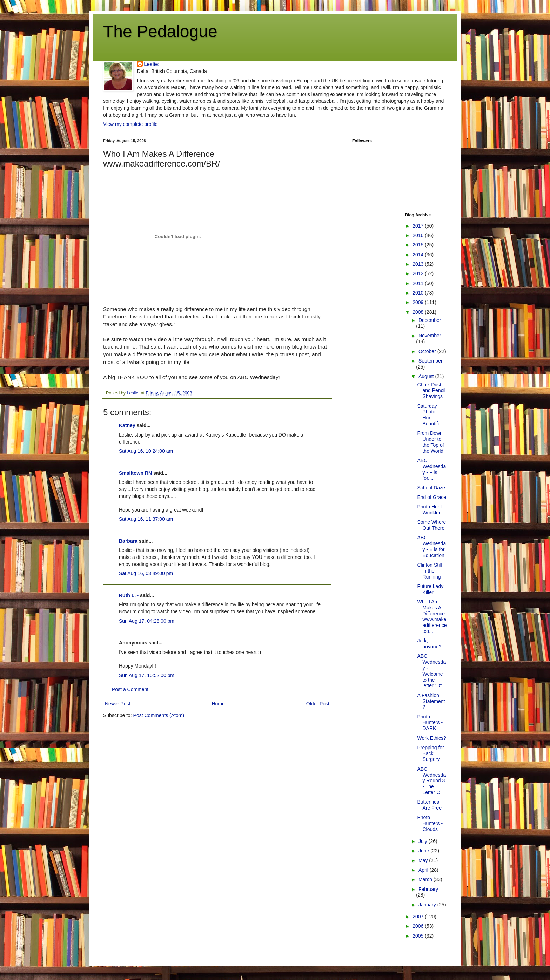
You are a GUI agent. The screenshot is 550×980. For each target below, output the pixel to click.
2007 (419, 917)
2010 (419, 293)
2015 (419, 245)
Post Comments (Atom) (159, 715)
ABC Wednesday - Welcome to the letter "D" (431, 671)
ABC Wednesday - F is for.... (431, 469)
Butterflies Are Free (429, 805)
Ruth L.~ (129, 595)
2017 (419, 226)
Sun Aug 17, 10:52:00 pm (147, 675)
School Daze (431, 488)
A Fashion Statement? (431, 701)
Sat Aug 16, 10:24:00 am (146, 451)
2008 (419, 312)
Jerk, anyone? (429, 644)
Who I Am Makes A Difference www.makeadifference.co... (432, 616)
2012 (419, 273)
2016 (419, 235)
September (430, 361)
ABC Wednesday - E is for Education (431, 546)
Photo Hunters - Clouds (430, 823)
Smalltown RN (135, 473)
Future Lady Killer (430, 589)
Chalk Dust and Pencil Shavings (431, 391)
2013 (419, 264)
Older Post (318, 704)
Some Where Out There (431, 525)
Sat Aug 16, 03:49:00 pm (146, 573)
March (426, 879)
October (428, 351)
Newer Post (118, 704)
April (424, 870)
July (424, 841)
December (430, 320)
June (424, 851)
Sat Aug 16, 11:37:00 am (146, 519)
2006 (419, 926)
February (428, 889)
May (424, 860)
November (430, 336)
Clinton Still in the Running (429, 571)
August (427, 376)
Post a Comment (130, 689)
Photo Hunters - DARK (430, 723)
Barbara (128, 541)
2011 (419, 283)
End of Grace (432, 497)
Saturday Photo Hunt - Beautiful (429, 415)
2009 (419, 302)
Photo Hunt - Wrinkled (431, 510)
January (428, 905)
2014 (419, 255)
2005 (419, 936)
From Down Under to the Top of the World (430, 442)
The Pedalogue (160, 31)
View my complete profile (130, 124)
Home (218, 704)
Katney (127, 425)
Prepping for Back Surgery (430, 753)
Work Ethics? (431, 738)
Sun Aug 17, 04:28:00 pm (147, 621)
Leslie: (152, 64)
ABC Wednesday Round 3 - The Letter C (431, 781)
